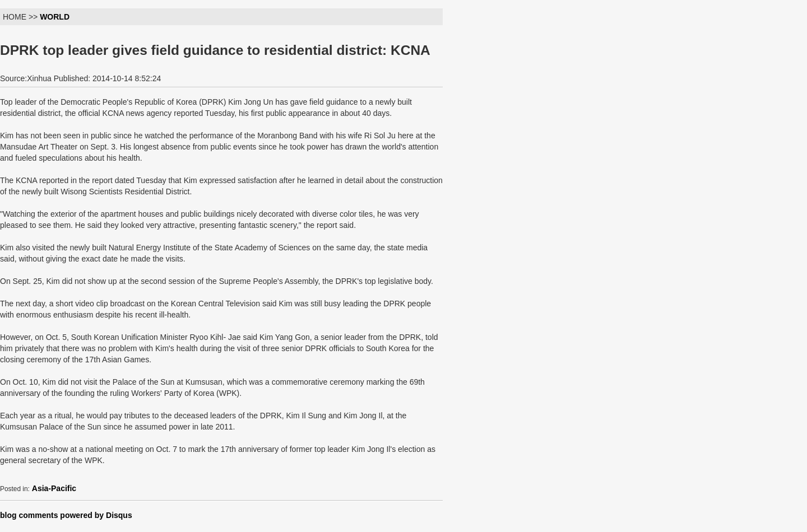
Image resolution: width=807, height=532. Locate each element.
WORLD (55, 17)
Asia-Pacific (54, 488)
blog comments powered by (66, 515)
